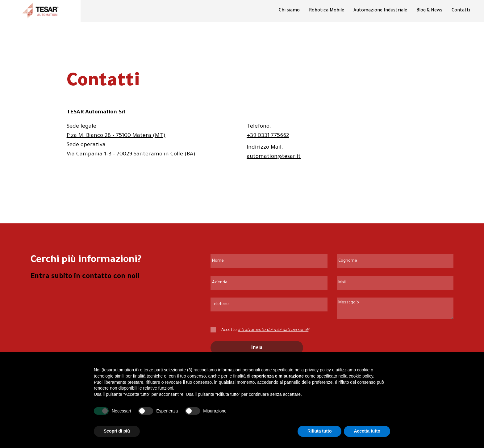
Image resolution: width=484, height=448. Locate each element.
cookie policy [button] (361, 376)
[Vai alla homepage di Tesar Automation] (40, 11)
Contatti (461, 11)
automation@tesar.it (274, 157)
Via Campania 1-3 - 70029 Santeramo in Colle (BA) (131, 154)
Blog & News (429, 11)
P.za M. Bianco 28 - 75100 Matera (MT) (116, 136)
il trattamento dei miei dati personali (273, 330)
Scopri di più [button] (117, 431)
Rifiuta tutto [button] (320, 431)
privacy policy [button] (318, 370)
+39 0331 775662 (268, 136)
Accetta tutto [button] (367, 431)
